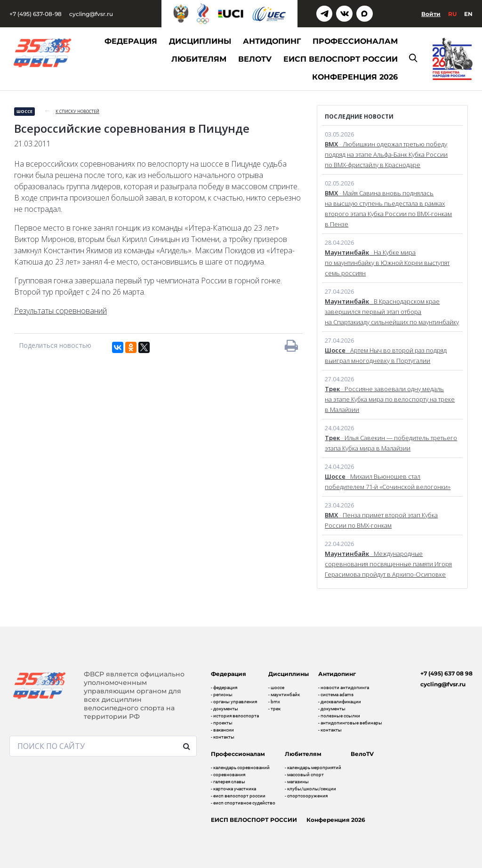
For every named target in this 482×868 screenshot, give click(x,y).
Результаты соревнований (60, 311)
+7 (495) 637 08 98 (446, 673)
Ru (452, 14)
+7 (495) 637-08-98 (36, 14)
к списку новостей (77, 111)
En (468, 14)
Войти (431, 14)
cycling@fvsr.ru (91, 14)
